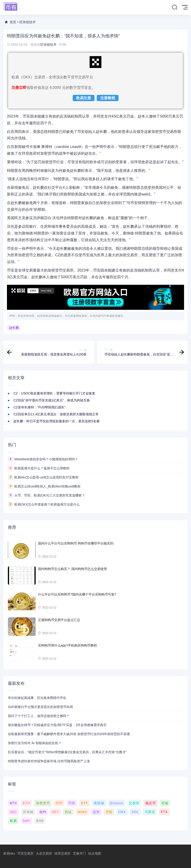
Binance (117, 803)
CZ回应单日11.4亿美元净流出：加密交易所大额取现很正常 (56, 414)
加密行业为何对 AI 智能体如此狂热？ (35, 743)
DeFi (27, 821)
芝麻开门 (79, 853)
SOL (135, 812)
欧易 (13, 821)
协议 (68, 812)
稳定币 (151, 803)
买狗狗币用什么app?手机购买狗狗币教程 (67, 645)
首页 (13, 22)
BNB (40, 821)
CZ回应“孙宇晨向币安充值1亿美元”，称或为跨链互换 (52, 400)
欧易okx (9, 853)
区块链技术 (28, 22)
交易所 (134, 803)
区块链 (28, 812)
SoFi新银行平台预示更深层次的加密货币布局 (40, 707)
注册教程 (108, 98)
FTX (164, 812)
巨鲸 (165, 803)
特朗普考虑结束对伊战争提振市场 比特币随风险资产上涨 (49, 761)
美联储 (99, 803)
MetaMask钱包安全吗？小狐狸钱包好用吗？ (46, 459)
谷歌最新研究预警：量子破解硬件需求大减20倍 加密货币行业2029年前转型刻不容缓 (69, 734)
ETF (84, 803)
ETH (27, 803)
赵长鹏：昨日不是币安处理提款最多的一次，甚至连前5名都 (56, 421)
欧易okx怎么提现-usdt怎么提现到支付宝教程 (46, 477)
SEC (14, 812)
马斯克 (150, 812)
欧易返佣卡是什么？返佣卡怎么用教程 (42, 468)
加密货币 (43, 803)
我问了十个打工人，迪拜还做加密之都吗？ (39, 716)
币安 (72, 803)
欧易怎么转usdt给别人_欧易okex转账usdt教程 (47, 486)
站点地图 (95, 853)
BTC (14, 803)
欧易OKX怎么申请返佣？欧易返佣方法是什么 (47, 504)
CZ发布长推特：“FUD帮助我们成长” (39, 407)
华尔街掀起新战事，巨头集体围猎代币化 (37, 698)
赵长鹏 (14, 328)
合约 (43, 812)
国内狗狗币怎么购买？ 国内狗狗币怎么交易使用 (72, 569)
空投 (109, 812)
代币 (59, 803)
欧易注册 (84, 98)
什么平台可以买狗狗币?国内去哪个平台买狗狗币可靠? (77, 594)
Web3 (82, 812)
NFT (56, 812)
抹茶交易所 (63, 853)
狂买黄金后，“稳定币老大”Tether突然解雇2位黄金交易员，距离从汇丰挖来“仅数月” (67, 752)
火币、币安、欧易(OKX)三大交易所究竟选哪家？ (50, 495)
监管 (96, 812)
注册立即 (19, 88)
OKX (122, 812)
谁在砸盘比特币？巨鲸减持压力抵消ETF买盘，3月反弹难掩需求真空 (57, 725)
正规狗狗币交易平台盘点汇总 (59, 620)
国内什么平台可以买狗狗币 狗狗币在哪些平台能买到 (76, 543)
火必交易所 (44, 853)
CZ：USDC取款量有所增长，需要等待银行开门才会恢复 (54, 393)
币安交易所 (25, 853)
